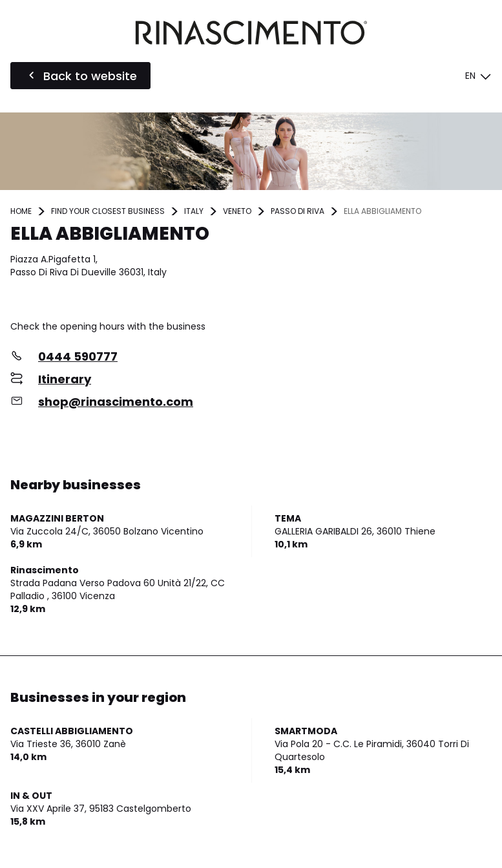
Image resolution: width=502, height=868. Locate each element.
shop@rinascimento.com (116, 402)
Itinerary (65, 379)
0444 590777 (78, 356)
